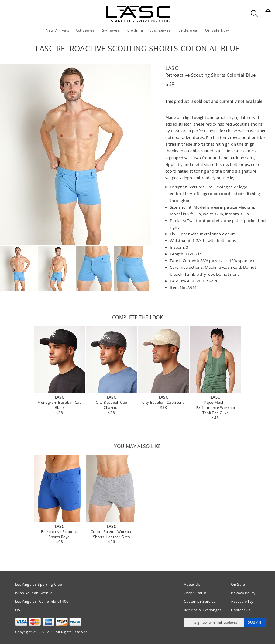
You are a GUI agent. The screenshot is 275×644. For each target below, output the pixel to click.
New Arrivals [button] (58, 30)
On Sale (238, 584)
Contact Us (241, 610)
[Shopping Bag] (268, 13)
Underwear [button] (189, 30)
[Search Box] (254, 14)
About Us (192, 584)
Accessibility (242, 601)
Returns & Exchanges (203, 610)
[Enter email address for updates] (214, 622)
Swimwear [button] (112, 30)
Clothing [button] (135, 30)
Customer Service (200, 601)
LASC (172, 68)
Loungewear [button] (161, 30)
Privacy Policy (243, 593)
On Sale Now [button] (217, 30)
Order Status (195, 593)
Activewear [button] (86, 30)
